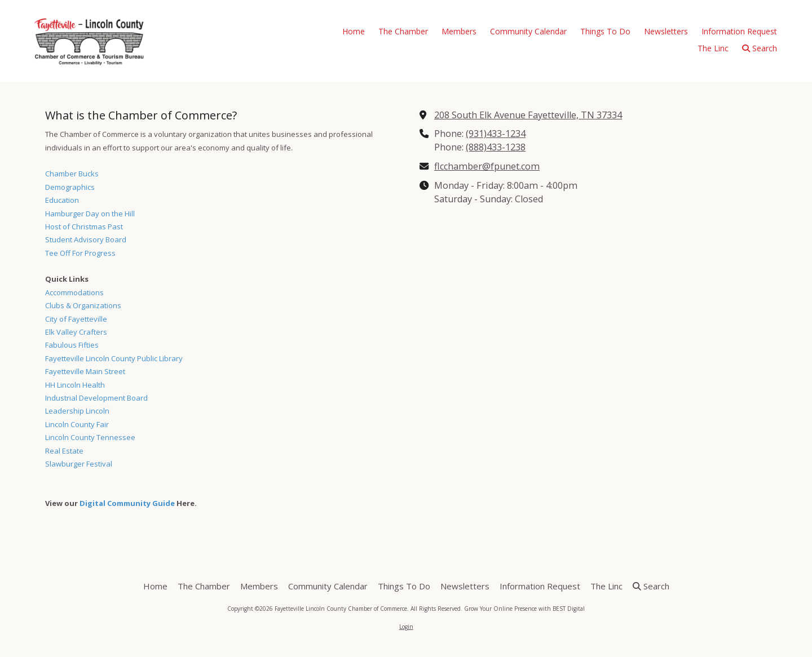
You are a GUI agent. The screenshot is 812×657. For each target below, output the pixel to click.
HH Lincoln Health (75, 385)
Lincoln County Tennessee (90, 437)
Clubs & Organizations (83, 305)
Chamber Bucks (72, 174)
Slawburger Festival (79, 464)
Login (406, 627)
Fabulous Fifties (72, 345)
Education (62, 200)
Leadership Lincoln (77, 411)
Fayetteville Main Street (85, 371)
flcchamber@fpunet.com (487, 166)
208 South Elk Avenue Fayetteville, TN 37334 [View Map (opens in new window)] (528, 115)
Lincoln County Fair (77, 424)
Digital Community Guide (127, 503)
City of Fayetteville (76, 319)
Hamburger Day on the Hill (90, 214)
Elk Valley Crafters (76, 332)
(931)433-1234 (496, 134)
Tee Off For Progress (80, 253)
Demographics (70, 187)
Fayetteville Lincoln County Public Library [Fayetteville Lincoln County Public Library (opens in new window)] (114, 358)
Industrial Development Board (96, 398)
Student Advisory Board (86, 239)
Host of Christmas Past (84, 227)
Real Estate (64, 451)
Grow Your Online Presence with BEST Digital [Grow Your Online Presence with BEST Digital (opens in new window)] (524, 609)
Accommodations (74, 292)
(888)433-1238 (496, 147)
